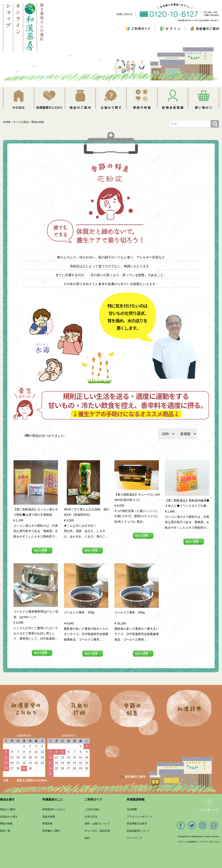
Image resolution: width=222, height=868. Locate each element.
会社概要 (132, 809)
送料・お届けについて (97, 824)
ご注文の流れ (92, 809)
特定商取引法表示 (137, 824)
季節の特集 (38, 122)
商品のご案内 (8, 809)
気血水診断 (49, 817)
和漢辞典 (47, 824)
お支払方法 (91, 817)
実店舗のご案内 (51, 831)
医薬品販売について (138, 831)
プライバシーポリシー (140, 817)
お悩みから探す (9, 817)
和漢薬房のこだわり (54, 809)
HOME (7, 122)
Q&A (87, 838)
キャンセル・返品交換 (97, 831)
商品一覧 (5, 831)
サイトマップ (134, 838)
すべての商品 (21, 122)
